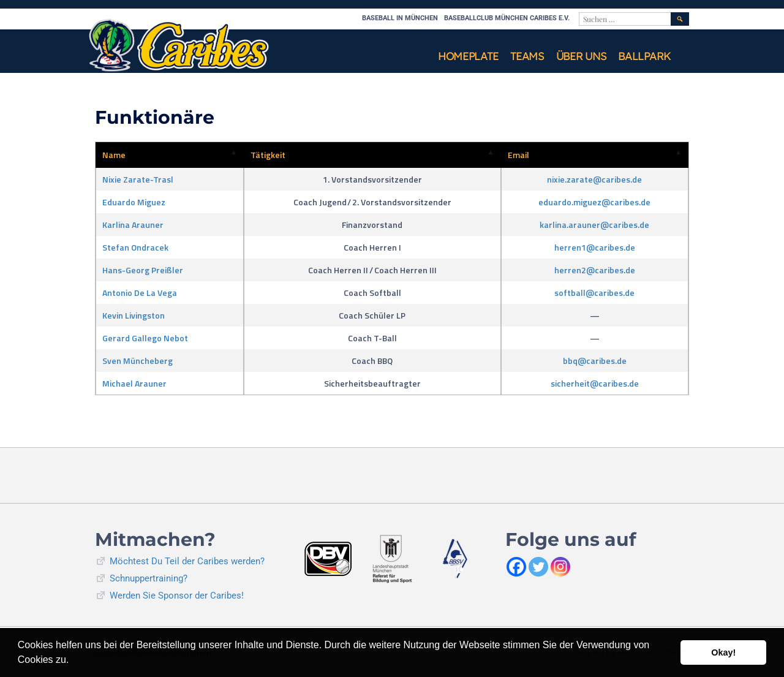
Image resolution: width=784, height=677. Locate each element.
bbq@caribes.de (595, 361)
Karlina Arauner (133, 225)
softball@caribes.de (594, 293)
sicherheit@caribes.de (595, 383)
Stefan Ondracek (135, 247)
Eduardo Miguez (134, 202)
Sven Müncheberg (138, 361)
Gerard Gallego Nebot (145, 338)
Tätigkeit (268, 155)
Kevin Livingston (134, 315)
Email (518, 155)
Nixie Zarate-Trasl (138, 179)
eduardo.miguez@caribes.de (594, 202)
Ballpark (644, 56)
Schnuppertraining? (149, 578)
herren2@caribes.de (595, 270)
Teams (527, 56)
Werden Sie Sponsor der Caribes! (177, 596)
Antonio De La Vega (140, 293)
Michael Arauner (134, 383)
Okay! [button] (723, 652)
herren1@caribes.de (595, 247)
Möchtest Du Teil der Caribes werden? (187, 561)
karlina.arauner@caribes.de (594, 225)
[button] (73, 661)
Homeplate (468, 56)
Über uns (581, 56)
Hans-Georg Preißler (143, 270)
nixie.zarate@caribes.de (594, 179)
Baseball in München (400, 18)
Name (114, 155)
